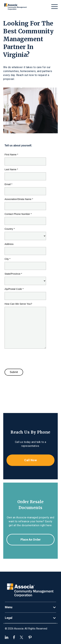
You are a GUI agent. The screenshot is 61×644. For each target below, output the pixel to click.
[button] (54, 7)
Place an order (31, 540)
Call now (30, 460)
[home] (16, 7)
